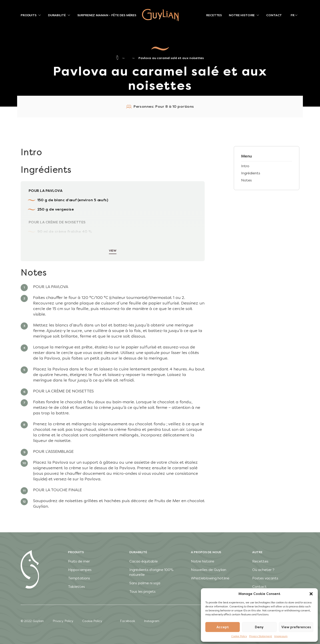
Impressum (281, 636)
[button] (311, 594)
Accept (223, 627)
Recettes (260, 561)
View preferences (296, 627)
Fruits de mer (79, 561)
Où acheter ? (263, 570)
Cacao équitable (144, 561)
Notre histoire (203, 561)
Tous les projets (142, 591)
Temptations (79, 578)
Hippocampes (80, 570)
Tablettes (76, 587)
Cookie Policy (239, 636)
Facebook (128, 621)
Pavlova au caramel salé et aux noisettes (171, 58)
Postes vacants (265, 578)
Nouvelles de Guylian (209, 570)
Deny (259, 627)
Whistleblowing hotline (210, 578)
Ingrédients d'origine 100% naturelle (151, 572)
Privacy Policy (63, 621)
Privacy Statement (261, 636)
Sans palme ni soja (145, 583)
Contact (259, 587)
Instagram (152, 621)
